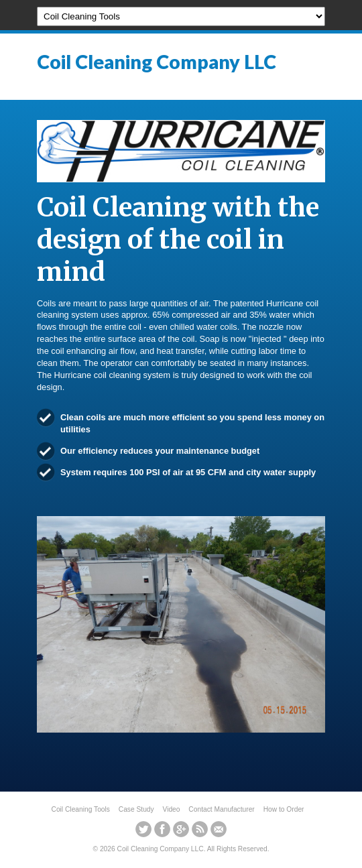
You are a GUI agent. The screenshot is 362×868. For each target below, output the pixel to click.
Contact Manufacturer (221, 809)
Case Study (136, 809)
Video (172, 809)
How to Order (284, 809)
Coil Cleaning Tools (81, 809)
